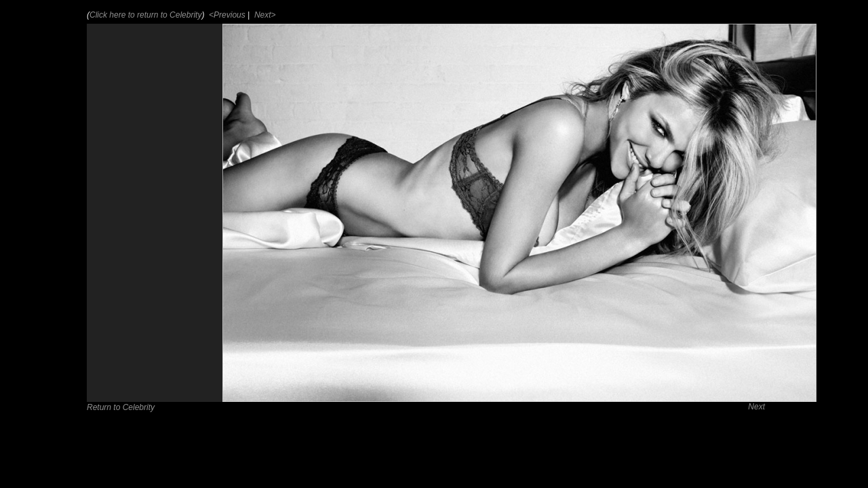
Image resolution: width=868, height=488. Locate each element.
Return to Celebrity (121, 407)
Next (756, 407)
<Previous (226, 15)
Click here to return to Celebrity (145, 15)
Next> (264, 15)
